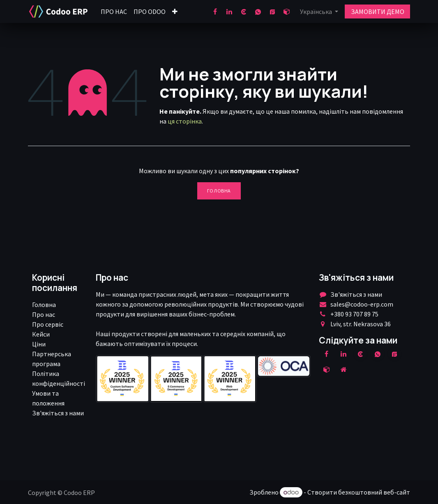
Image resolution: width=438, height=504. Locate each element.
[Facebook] (215, 11)
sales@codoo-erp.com (362, 304)
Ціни (39, 344)
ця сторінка (185, 121)
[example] (394, 354)
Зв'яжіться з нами (58, 413)
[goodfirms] (272, 11)
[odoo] (287, 11)
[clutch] (244, 11)
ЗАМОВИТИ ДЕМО (378, 11)
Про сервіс (48, 324)
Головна (219, 191)
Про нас (44, 314)
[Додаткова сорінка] (343, 369)
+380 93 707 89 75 (354, 314)
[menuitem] (114, 11)
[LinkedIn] (229, 11)
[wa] (258, 11)
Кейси (41, 334)
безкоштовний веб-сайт (374, 492)
